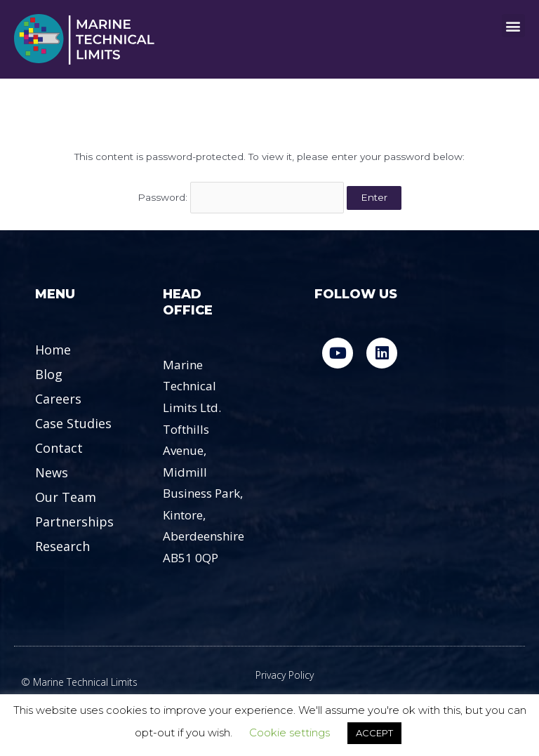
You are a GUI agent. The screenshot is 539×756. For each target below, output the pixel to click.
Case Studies (73, 423)
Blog (49, 374)
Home (53, 350)
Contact (59, 448)
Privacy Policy (285, 675)
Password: (241, 197)
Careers (58, 399)
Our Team (66, 497)
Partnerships (74, 522)
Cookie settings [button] (290, 732)
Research (62, 546)
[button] (513, 26)
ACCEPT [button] (374, 733)
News (52, 472)
